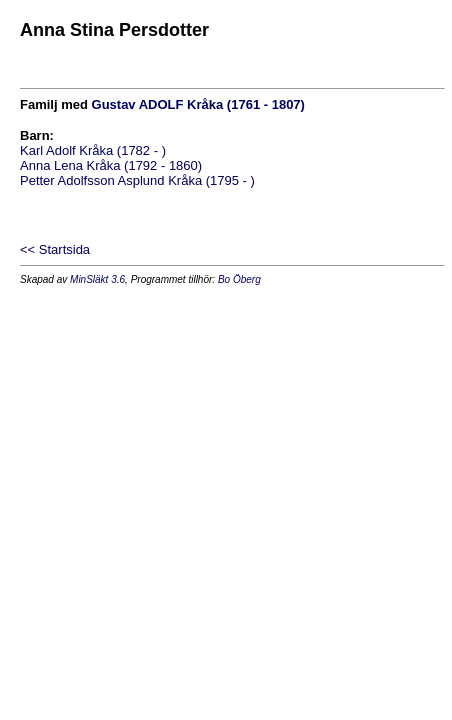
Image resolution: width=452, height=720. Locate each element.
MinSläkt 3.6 (97, 279)
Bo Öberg (239, 279)
